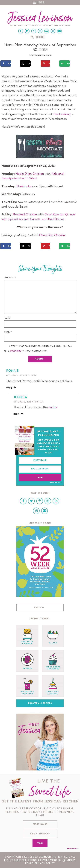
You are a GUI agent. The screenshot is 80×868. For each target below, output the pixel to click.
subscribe (16, 351)
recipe (53, 408)
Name (8, 318)
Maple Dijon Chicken (30, 174)
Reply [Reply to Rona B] (9, 388)
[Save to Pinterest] (47, 64)
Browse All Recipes (40, 703)
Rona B (13, 371)
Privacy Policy (56, 483)
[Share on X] (27, 64)
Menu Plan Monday (52, 235)
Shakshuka (24, 186)
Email (8, 332)
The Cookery (62, 114)
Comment (10, 278)
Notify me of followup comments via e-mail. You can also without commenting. (38, 349)
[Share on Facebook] (8, 64)
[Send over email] (67, 64)
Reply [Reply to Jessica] (16, 414)
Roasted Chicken (25, 215)
